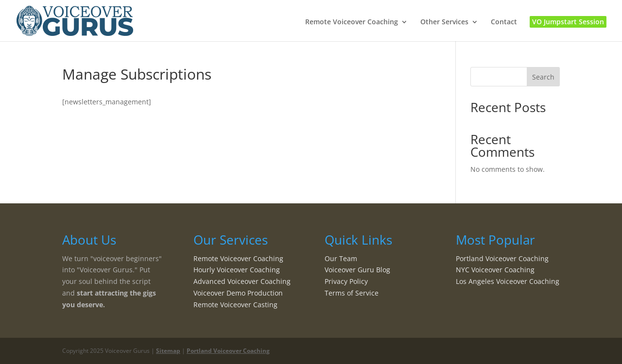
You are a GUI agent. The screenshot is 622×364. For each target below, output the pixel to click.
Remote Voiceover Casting (235, 305)
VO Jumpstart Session (568, 22)
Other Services (444, 22)
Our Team (341, 258)
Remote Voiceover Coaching (352, 22)
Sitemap (168, 351)
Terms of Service (352, 293)
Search (543, 77)
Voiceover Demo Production (238, 293)
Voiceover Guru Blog (357, 270)
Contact (504, 22)
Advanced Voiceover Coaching (242, 281)
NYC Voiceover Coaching (495, 270)
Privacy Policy (346, 281)
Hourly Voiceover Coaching (237, 270)
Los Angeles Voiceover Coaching (508, 281)
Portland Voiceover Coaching (502, 258)
